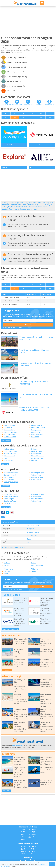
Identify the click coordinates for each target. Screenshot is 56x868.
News (23, 841)
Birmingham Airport (11, 484)
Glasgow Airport (37, 479)
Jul (6, 117)
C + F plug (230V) (33, 537)
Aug (15, 117)
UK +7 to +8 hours (33, 527)
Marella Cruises (37, 453)
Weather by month (17, 105)
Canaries (33, 848)
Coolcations (35, 434)
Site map (24, 838)
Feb (15, 113)
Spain (33, 852)
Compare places (37, 436)
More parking (6, 488)
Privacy (23, 835)
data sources (32, 211)
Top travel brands (11, 453)
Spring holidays (10, 436)
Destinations (39, 105)
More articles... (7, 672)
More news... (6, 793)
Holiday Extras (36, 456)
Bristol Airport (9, 479)
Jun (50, 113)
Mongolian (31, 531)
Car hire (7, 573)
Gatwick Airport (37, 477)
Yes (28, 544)
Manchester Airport (11, 475)
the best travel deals (18, 748)
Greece (33, 850)
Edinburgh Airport (38, 475)
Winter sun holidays (38, 430)
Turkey (33, 853)
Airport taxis (9, 571)
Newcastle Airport (38, 482)
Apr (32, 113)
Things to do (36, 571)
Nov (41, 117)
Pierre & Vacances (38, 458)
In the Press (31, 839)
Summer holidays (10, 439)
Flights (7, 567)
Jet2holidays (8, 462)
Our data (33, 832)
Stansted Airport (10, 477)
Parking (24, 853)
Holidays (7, 565)
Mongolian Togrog (33, 534)
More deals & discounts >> (10, 631)
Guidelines (34, 835)
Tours (33, 573)
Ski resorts (35, 439)
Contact (24, 833)
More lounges (6, 509)
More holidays (6, 442)
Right (29, 541)
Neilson (34, 451)
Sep (24, 117)
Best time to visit (6, 105)
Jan (6, 113)
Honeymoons (36, 432)
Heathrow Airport (38, 496)
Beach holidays (9, 427)
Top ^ (3, 519)
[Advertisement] (28, 21)
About (23, 832)
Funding (33, 837)
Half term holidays (11, 434)
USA (32, 855)
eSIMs (6, 576)
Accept (52, 864)
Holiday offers (9, 451)
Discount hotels (10, 458)
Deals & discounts (49, 105)
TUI (5, 460)
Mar (24, 113)
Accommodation (37, 567)
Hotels (34, 565)
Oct (32, 117)
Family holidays (10, 432)
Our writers (34, 833)
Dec (50, 117)
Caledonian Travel (38, 460)
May (41, 113)
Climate (23, 855)
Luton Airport (9, 482)
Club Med (35, 462)
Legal (23, 837)
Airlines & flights (10, 456)
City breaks (8, 430)
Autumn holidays (37, 427)
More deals (5, 466)
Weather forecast (28, 105)
